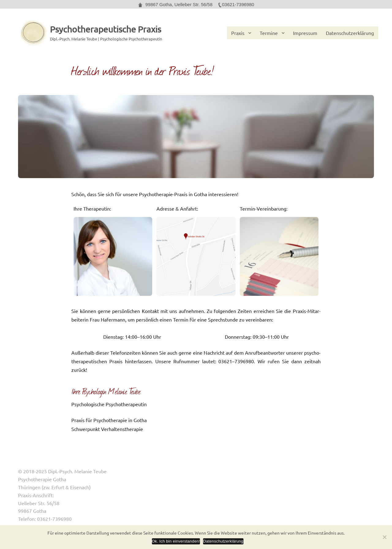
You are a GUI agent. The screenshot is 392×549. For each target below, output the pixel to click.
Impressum (305, 33)
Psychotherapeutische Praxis (106, 29)
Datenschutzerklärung (350, 33)
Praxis (238, 33)
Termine (269, 33)
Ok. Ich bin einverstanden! (176, 541)
